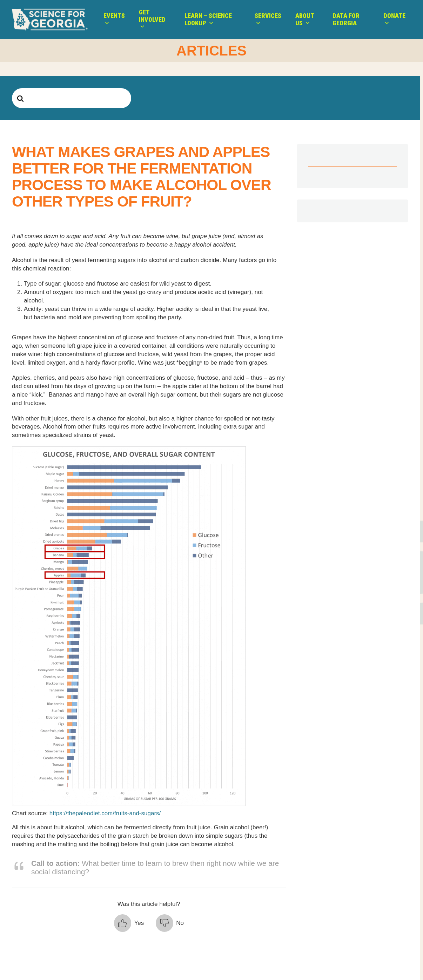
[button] (129, 923)
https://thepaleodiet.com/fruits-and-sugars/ (105, 813)
